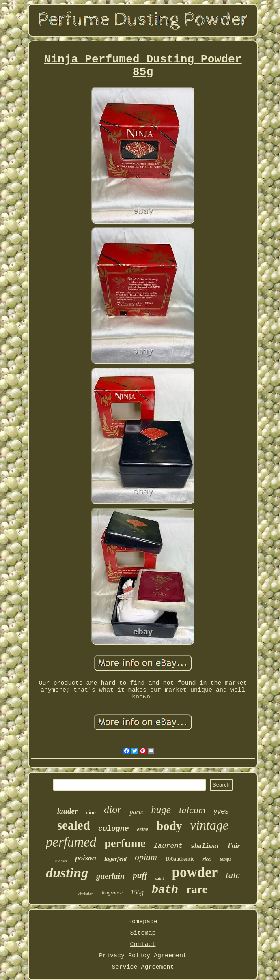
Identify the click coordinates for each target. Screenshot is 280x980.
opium (146, 857)
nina (91, 812)
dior (113, 809)
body (169, 826)
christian (86, 894)
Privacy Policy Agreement (143, 956)
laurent (168, 846)
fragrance (112, 893)
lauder (68, 811)
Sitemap (143, 933)
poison (86, 858)
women (61, 860)
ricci (207, 859)
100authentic (180, 859)
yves (221, 811)
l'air (234, 846)
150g (137, 892)
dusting (67, 873)
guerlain (110, 876)
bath (165, 890)
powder (195, 872)
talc (233, 875)
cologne (114, 829)
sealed (74, 825)
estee (143, 829)
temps (225, 859)
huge (161, 810)
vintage (209, 825)
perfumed (71, 842)
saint (160, 878)
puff (140, 875)
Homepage (143, 922)
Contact (143, 945)
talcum (192, 810)
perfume (125, 843)
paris (136, 812)
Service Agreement (143, 967)
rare (197, 889)
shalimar (205, 846)
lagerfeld (115, 859)
